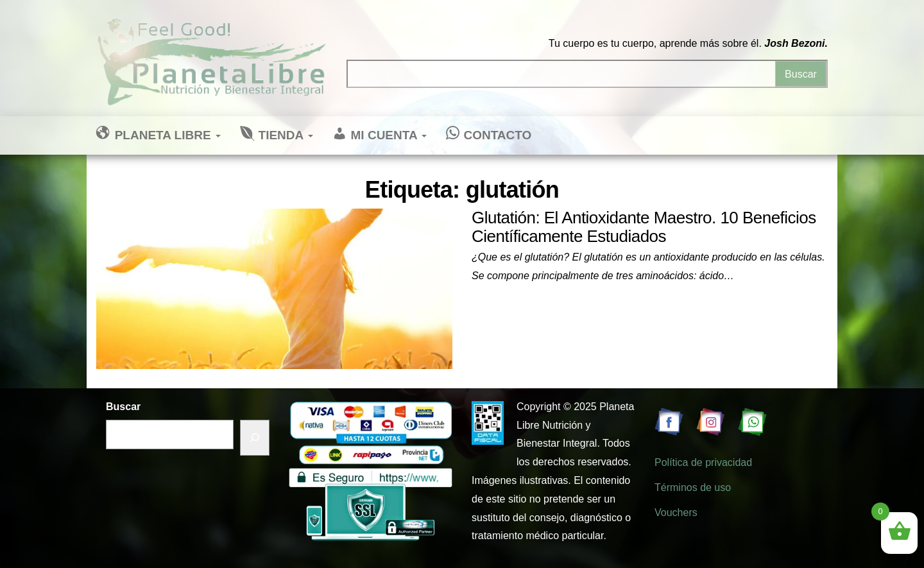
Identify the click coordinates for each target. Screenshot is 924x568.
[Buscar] (255, 438)
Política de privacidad (703, 462)
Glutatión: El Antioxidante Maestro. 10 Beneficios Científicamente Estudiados (644, 227)
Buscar (123, 407)
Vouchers (676, 512)
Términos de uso (693, 487)
